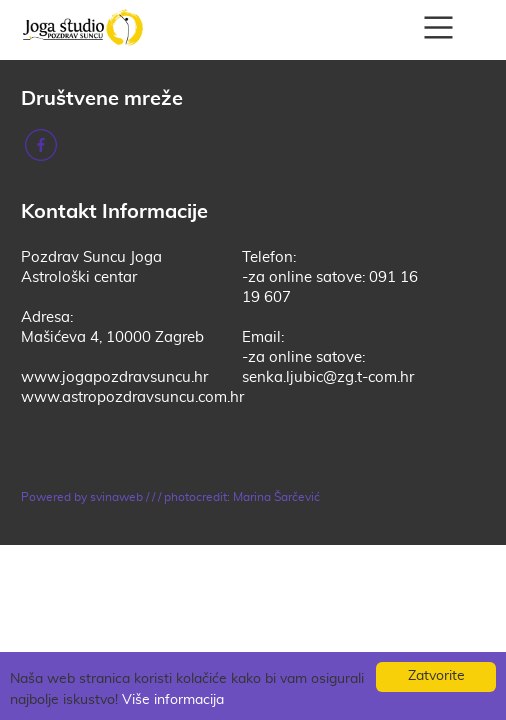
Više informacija (173, 700)
